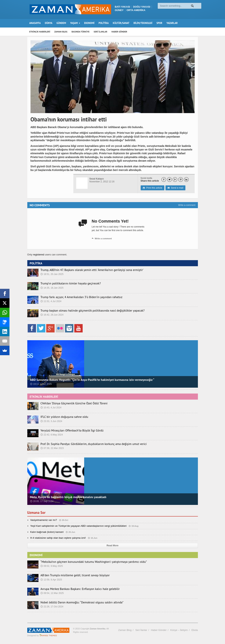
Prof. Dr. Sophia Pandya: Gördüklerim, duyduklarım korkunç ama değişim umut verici (88, 444)
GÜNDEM (61, 23)
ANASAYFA (35, 23)
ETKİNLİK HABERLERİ (40, 32)
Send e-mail (175, 188)
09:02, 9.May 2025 (51, 566)
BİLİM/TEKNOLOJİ (143, 23)
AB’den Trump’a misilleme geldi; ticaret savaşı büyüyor (71, 575)
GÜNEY (119, 10)
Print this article (152, 188)
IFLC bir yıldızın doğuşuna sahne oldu (62, 417)
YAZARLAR (172, 23)
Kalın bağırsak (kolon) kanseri (47, 532)
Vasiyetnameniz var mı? (43, 520)
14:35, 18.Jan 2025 (52, 288)
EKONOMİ (89, 23)
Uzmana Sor (37, 513)
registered (39, 255)
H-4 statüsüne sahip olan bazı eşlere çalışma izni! (57, 538)
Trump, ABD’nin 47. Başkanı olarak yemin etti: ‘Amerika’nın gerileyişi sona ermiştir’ (86, 270)
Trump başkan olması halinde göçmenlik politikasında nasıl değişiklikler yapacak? (87, 310)
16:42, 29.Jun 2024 (52, 315)
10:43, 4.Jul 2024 (51, 407)
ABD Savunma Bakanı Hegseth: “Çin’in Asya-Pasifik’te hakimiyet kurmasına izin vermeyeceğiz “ (91, 380)
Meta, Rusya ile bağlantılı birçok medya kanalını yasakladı (67, 497)
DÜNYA (49, 23)
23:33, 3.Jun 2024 (51, 421)
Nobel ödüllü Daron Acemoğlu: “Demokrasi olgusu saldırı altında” (77, 602)
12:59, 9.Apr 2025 (51, 579)
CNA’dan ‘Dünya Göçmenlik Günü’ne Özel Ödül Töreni (70, 403)
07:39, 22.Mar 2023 (52, 448)
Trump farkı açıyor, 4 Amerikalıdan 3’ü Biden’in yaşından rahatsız (77, 297)
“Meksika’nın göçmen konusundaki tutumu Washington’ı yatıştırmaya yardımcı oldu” (88, 562)
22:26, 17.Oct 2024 (52, 606)
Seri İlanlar (141, 630)
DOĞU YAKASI (142, 7)
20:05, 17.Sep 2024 (42, 501)
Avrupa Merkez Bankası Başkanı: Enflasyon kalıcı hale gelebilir (76, 589)
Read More (112, 546)
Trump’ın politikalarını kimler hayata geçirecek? (67, 283)
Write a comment (187, 205)
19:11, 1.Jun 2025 (41, 384)
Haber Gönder (159, 630)
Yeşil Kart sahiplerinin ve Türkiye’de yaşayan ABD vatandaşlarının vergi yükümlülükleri (77, 526)
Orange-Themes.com (48, 635)
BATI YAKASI (123, 7)
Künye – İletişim (179, 630)
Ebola (195, 630)
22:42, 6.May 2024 (51, 435)
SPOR (159, 23)
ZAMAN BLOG (61, 32)
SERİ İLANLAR (100, 32)
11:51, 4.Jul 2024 (51, 301)
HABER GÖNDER (119, 32)
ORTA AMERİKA (136, 10)
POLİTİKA (104, 23)
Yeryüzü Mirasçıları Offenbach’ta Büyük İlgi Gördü (69, 430)
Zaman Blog (125, 630)
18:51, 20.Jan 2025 (52, 274)
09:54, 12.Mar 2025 (52, 593)
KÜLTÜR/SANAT (121, 23)
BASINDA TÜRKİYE (80, 32)
